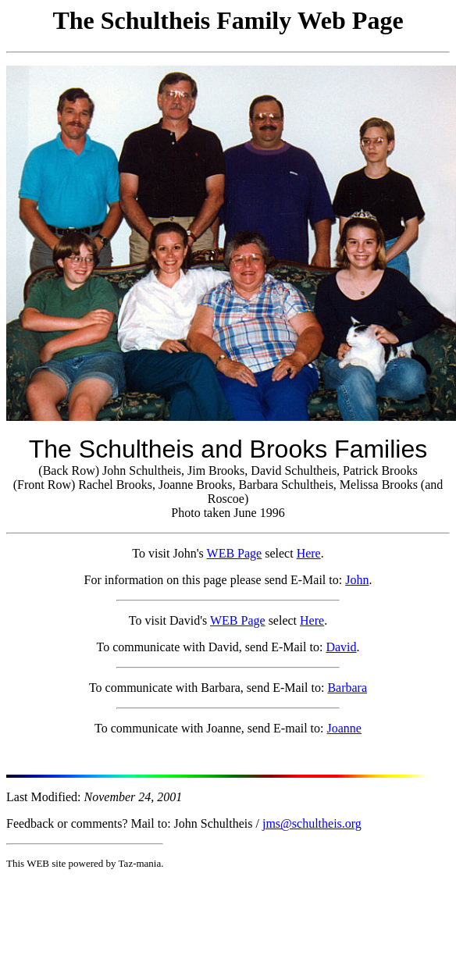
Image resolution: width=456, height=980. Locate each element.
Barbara (347, 688)
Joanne (344, 728)
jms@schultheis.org (312, 823)
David (341, 647)
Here (309, 553)
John (357, 580)
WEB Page (235, 553)
